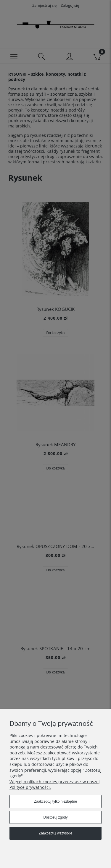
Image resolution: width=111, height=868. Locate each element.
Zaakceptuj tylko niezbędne (55, 801)
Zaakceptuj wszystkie (55, 833)
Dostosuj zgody (55, 817)
